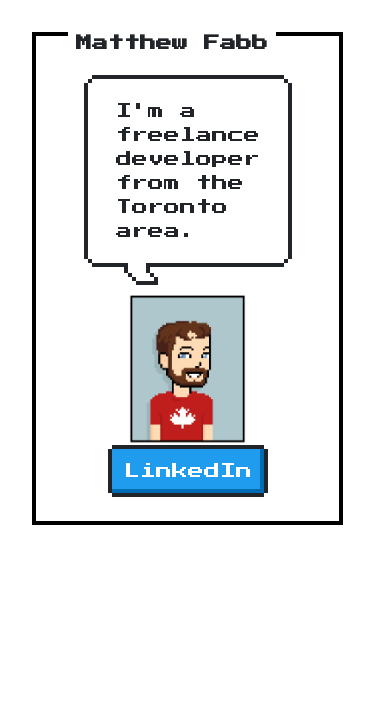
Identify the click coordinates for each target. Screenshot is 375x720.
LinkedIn (188, 471)
